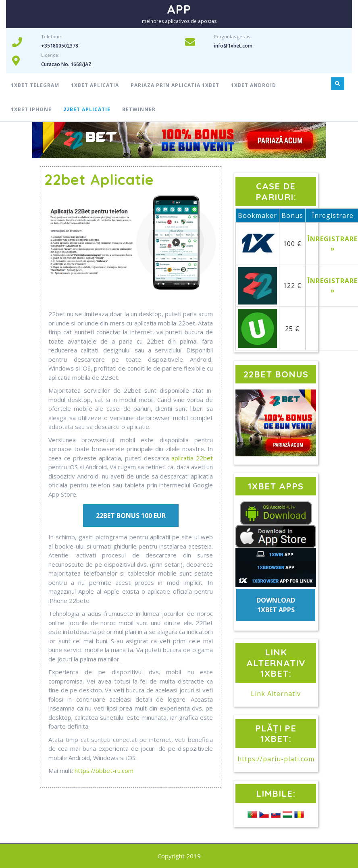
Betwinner (139, 109)
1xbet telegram (35, 85)
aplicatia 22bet (192, 458)
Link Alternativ (276, 694)
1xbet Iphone (31, 109)
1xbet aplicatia (95, 85)
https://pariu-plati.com (276, 759)
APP (179, 9)
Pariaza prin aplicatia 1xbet (175, 85)
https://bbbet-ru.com (104, 771)
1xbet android (254, 85)
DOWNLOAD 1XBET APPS (276, 605)
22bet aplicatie (87, 109)
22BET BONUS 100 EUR (131, 516)
